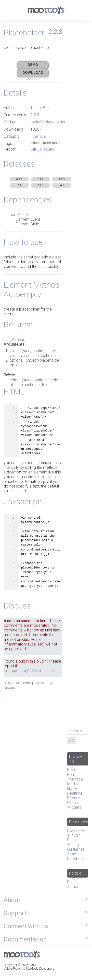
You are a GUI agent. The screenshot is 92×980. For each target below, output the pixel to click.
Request (74, 798)
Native (73, 789)
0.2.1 (62, 179)
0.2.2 (40, 179)
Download (33, 73)
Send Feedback (76, 856)
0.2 (19, 186)
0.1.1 (40, 186)
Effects (73, 770)
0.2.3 (19, 179)
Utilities (73, 803)
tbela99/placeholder (48, 122)
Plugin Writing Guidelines (76, 845)
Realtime (75, 793)
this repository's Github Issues (29, 671)
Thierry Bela (40, 108)
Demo (33, 65)
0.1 (62, 186)
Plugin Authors (74, 884)
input (35, 143)
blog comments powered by (28, 685)
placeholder (50, 143)
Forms (73, 774)
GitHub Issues (42, 149)
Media (72, 784)
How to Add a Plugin (77, 833)
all (71, 761)
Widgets (74, 807)
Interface (38, 136)
